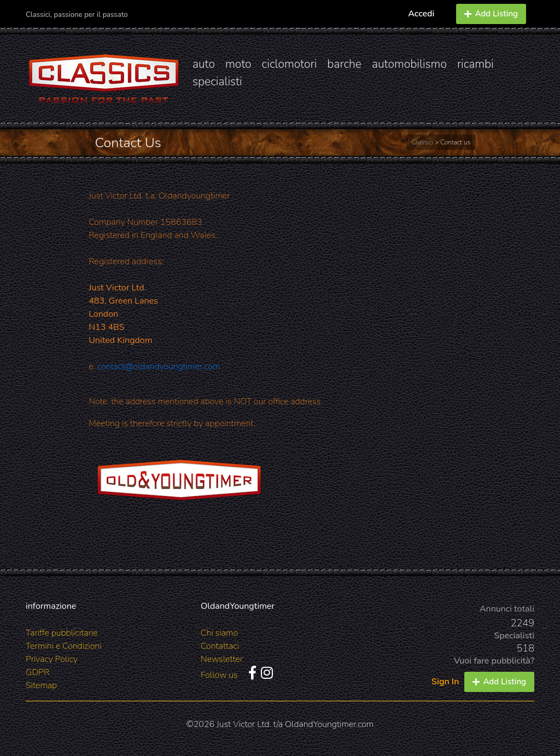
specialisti (217, 82)
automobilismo (409, 64)
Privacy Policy (52, 659)
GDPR (37, 672)
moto (238, 64)
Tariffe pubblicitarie (62, 633)
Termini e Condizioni (64, 646)
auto (204, 64)
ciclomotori (290, 64)
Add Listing (491, 14)
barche (344, 64)
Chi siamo (219, 633)
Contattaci (220, 646)
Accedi (421, 14)
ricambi (476, 64)
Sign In (445, 682)
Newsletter (222, 659)
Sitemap (41, 685)
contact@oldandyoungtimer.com (159, 367)
